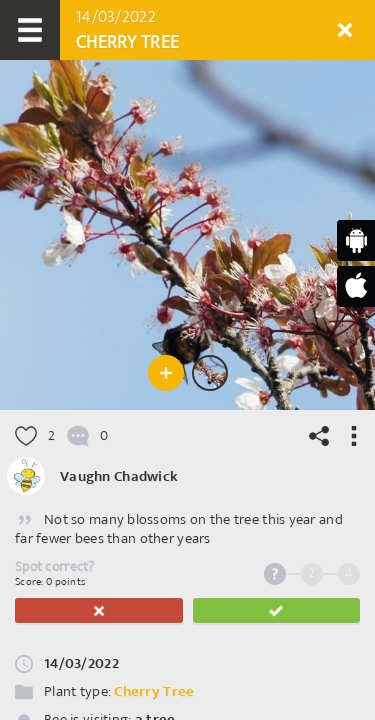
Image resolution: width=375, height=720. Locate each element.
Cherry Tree (154, 691)
